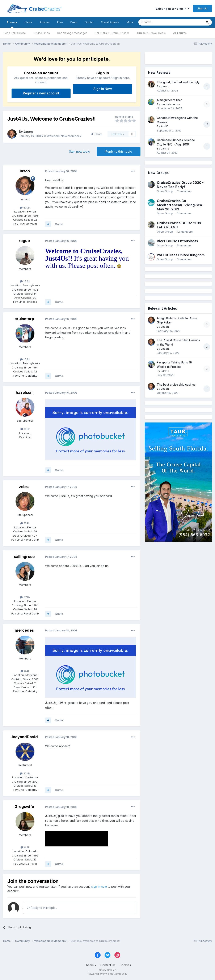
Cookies (125, 965)
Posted (61, 171)
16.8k (25, 359)
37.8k (25, 597)
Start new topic (79, 151)
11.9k (25, 523)
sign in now (99, 887)
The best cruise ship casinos (176, 385)
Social (89, 22)
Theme (90, 965)
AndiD (165, 126)
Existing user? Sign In (173, 9)
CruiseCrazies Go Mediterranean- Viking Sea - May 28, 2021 (181, 205)
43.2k (25, 207)
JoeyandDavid (24, 737)
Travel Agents (110, 22)
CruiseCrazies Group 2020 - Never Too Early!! (180, 185)
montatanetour (170, 104)
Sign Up (203, 8)
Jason (28, 132)
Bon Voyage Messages (72, 33)
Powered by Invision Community (107, 974)
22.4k (25, 773)
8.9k (25, 847)
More (130, 22)
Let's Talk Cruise (15, 33)
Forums (12, 24)
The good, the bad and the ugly (178, 82)
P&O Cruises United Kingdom (181, 255)
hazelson (24, 392)
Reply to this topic (119, 151)
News (28, 22)
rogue (24, 241)
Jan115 (165, 148)
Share (97, 134)
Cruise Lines (42, 33)
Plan (60, 22)
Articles (45, 22)
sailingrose (24, 557)
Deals (74, 22)
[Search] (160, 22)
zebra (24, 487)
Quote (59, 224)
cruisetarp (24, 319)
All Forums (180, 33)
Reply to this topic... (42, 908)
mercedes (24, 630)
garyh (165, 86)
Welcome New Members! (64, 136)
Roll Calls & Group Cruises (112, 33)
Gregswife (24, 807)
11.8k (25, 429)
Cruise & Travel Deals (151, 33)
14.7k (25, 281)
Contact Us (108, 965)
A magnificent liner (169, 100)
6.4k (25, 671)
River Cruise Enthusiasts (177, 241)
